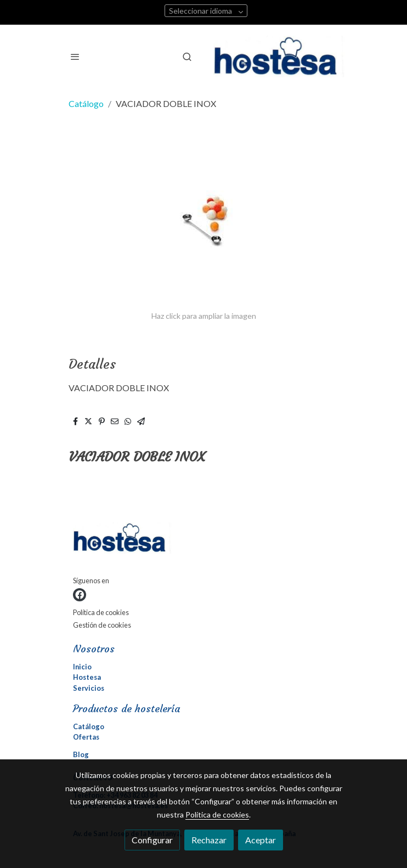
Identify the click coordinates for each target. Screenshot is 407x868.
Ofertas (86, 737)
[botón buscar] (187, 57)
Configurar (152, 840)
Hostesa (87, 677)
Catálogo (86, 103)
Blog (81, 754)
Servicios (89, 688)
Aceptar (261, 840)
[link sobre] (203, 540)
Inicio (82, 667)
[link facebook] (80, 595)
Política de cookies (101, 612)
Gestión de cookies (102, 625)
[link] (279, 57)
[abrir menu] (75, 57)
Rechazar (209, 840)
